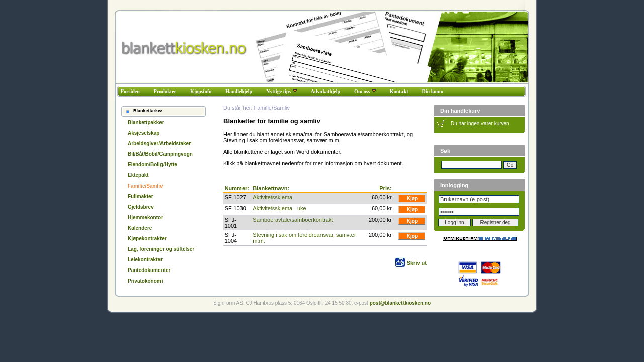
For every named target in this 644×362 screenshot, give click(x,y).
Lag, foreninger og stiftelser (161, 249)
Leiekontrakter (145, 260)
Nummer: (237, 188)
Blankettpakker (146, 122)
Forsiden (130, 91)
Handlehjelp (239, 91)
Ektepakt (138, 175)
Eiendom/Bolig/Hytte (152, 165)
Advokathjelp (326, 91)
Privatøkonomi (145, 281)
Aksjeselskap (144, 133)
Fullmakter (141, 196)
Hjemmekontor (145, 217)
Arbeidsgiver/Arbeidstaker (159, 144)
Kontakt (399, 91)
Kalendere (140, 228)
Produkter (165, 91)
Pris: (385, 188)
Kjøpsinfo (201, 91)
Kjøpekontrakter (147, 239)
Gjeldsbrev (141, 207)
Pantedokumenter (149, 270)
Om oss (365, 91)
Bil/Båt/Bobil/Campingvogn (160, 154)
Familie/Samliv (145, 186)
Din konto (433, 91)
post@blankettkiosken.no (400, 303)
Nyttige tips (281, 91)
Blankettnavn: (271, 188)
